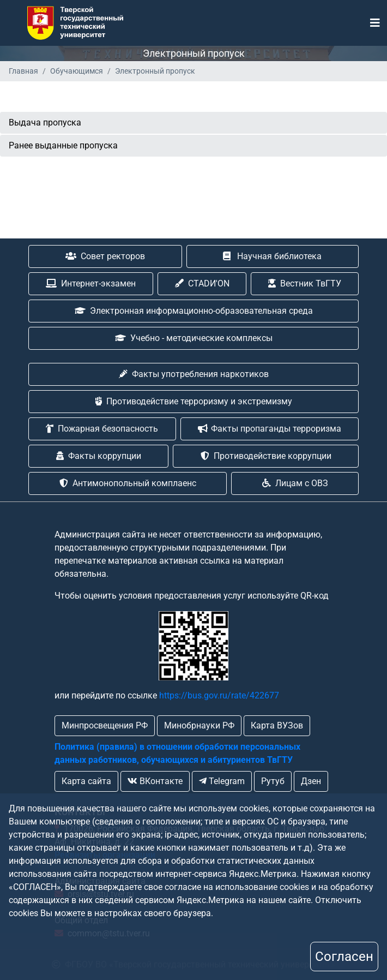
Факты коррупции (99, 456)
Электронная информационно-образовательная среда (194, 311)
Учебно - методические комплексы (194, 338)
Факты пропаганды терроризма (270, 429)
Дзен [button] (311, 781)
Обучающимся (77, 71)
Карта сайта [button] (86, 781)
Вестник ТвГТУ (305, 283)
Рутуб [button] (273, 781)
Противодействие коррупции (266, 456)
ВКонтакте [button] (155, 781)
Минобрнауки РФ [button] (199, 725)
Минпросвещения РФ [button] (105, 725)
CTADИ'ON (202, 283)
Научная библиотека (272, 256)
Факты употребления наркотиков (194, 374)
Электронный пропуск (155, 71)
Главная (23, 71)
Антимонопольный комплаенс (128, 483)
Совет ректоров (105, 256)
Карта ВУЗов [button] (277, 725)
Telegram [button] (222, 781)
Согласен (344, 957)
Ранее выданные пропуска (63, 145)
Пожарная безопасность (102, 429)
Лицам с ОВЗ (295, 483)
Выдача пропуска (45, 122)
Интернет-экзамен (91, 283)
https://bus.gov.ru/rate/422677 (219, 695)
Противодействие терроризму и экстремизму (194, 401)
